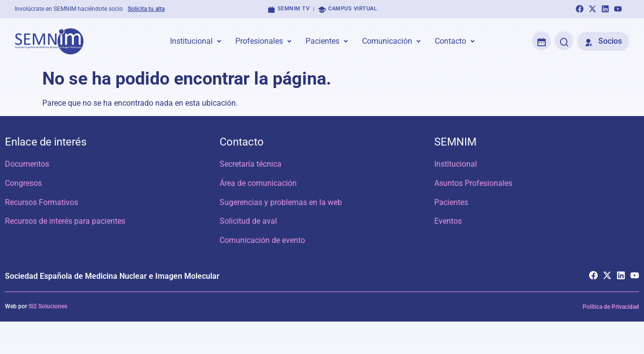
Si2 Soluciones (48, 307)
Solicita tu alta (146, 9)
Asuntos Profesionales (473, 183)
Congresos (23, 183)
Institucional (456, 164)
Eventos (448, 221)
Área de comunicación (258, 183)
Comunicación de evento (262, 241)
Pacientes (451, 202)
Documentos (27, 164)
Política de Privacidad (611, 308)
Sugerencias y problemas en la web (281, 202)
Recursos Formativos (42, 202)
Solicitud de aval (248, 221)
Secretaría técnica (251, 164)
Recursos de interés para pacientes (65, 221)
